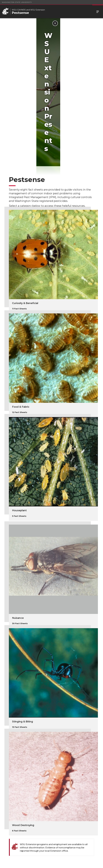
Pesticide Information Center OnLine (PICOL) (16, 815)
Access (34, 863)
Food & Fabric (21, 326)
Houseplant (19, 430)
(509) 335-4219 (82, 837)
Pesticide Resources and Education (43, 801)
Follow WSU (66, 863)
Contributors (43, 811)
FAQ (9, 827)
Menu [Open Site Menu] (98, 11)
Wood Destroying (23, 744)
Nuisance (18, 537)
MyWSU (54, 863)
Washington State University (17, 2)
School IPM (68, 798)
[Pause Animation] (98, 23)
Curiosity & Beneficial (25, 222)
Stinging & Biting (23, 641)
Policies (44, 863)
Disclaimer (67, 811)
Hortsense (14, 798)
